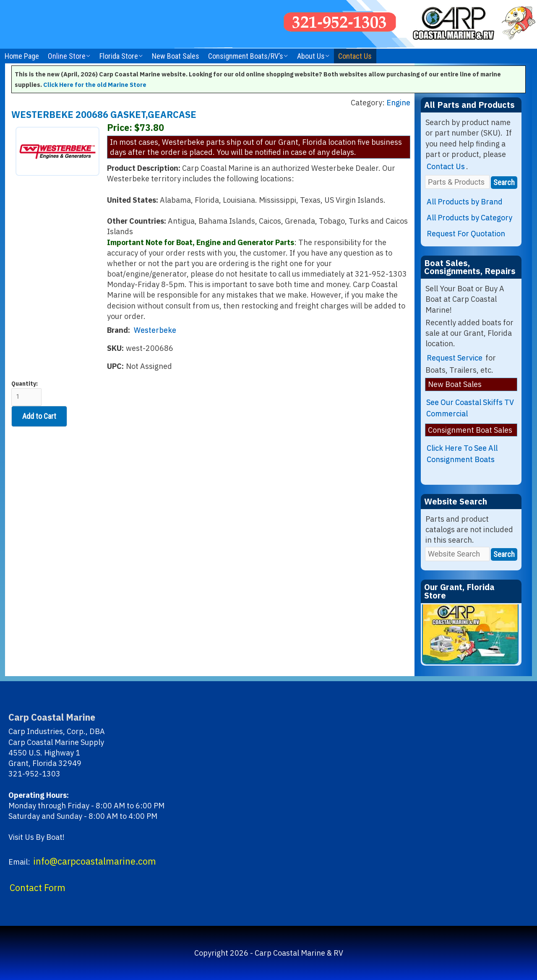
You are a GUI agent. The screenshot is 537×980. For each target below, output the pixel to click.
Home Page (22, 56)
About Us (311, 56)
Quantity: (26, 393)
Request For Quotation (466, 234)
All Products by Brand (465, 202)
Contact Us (355, 56)
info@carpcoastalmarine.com (95, 861)
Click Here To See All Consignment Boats (462, 454)
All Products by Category (469, 218)
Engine (398, 103)
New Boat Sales (176, 56)
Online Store (67, 56)
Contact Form (38, 888)
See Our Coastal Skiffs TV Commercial (470, 408)
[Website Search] (457, 554)
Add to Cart (39, 416)
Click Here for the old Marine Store (95, 85)
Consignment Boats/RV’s (246, 56)
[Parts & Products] (457, 182)
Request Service (455, 358)
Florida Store (119, 56)
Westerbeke (155, 330)
